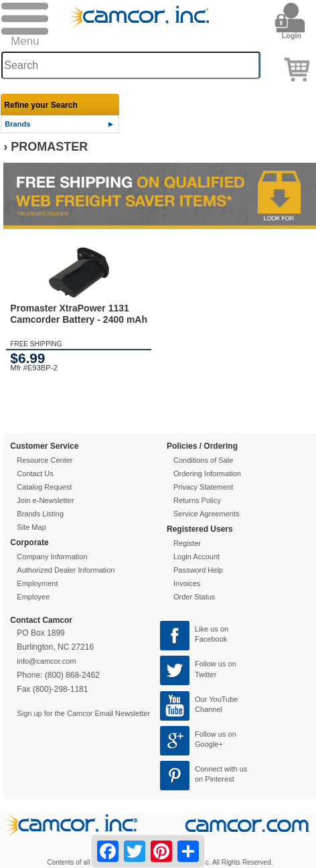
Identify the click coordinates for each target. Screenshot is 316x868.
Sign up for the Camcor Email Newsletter (83, 713)
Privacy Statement (203, 487)
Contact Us (35, 474)
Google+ (209, 744)
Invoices (187, 583)
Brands (17, 124)
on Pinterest (215, 779)
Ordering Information (207, 474)
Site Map (31, 527)
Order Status (194, 597)
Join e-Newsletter (45, 500)
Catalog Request (44, 487)
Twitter (206, 674)
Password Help (198, 570)
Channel (209, 709)
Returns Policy (197, 500)
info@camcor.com (46, 661)
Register (187, 543)
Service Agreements (206, 514)
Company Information (52, 557)
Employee (33, 597)
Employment (37, 583)
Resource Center (45, 460)
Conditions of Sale (203, 460)
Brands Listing (40, 514)
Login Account (196, 557)
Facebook (211, 639)
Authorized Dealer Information (66, 570)
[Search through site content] (130, 65)
